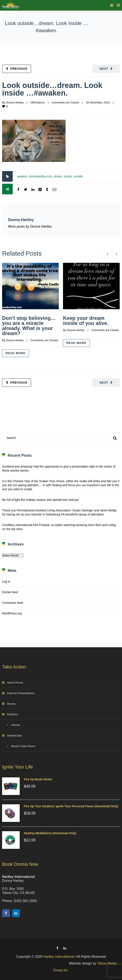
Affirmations (37, 102)
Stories (11, 704)
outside (78, 176)
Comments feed (13, 603)
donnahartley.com (41, 176)
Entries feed (10, 592)
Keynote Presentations (21, 693)
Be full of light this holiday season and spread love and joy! (40, 500)
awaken (22, 176)
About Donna (15, 683)
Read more (16, 353)
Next (104, 69)
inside (68, 176)
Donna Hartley (15, 102)
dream (58, 176)
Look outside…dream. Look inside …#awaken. (52, 89)
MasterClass (15, 736)
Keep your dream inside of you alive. (86, 321)
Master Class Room (23, 746)
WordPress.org (12, 613)
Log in (6, 582)
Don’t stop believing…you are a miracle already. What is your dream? (29, 326)
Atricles (16, 725)
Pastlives (12, 714)
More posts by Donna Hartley (30, 226)
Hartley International (58, 957)
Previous (19, 69)
